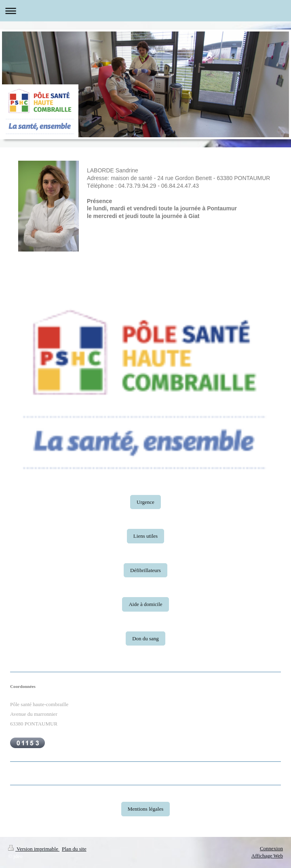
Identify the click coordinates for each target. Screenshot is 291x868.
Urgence (145, 502)
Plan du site (74, 849)
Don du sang (145, 638)
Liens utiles (145, 536)
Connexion (271, 848)
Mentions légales (145, 809)
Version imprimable (34, 849)
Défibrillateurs (145, 570)
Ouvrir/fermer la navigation (145, 11)
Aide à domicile (145, 604)
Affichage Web (267, 856)
